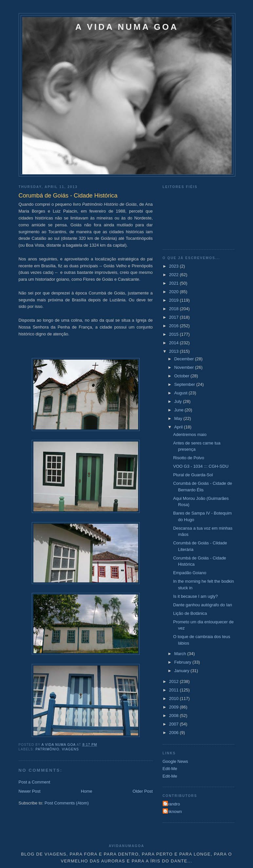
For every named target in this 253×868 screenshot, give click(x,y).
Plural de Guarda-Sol (193, 475)
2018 (175, 309)
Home (87, 791)
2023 (175, 266)
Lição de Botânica (190, 613)
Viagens (70, 749)
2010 (175, 698)
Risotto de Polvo (189, 458)
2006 (175, 733)
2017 (175, 317)
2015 (175, 334)
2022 (175, 275)
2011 (175, 690)
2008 (175, 716)
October (182, 376)
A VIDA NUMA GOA (127, 27)
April (179, 427)
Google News (175, 761)
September (185, 384)
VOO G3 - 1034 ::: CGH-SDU (201, 466)
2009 (175, 707)
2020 (175, 292)
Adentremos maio (190, 434)
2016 (175, 326)
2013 (175, 351)
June (179, 410)
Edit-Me (170, 769)
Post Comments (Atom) (67, 803)
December (185, 359)
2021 (175, 283)
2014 (175, 343)
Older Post (143, 791)
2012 (175, 681)
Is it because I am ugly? (196, 596)
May (179, 418)
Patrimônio (48, 749)
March (181, 654)
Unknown (173, 811)
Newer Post (30, 791)
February (183, 662)
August (181, 393)
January (182, 671)
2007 (175, 724)
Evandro (172, 804)
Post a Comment (35, 782)
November (185, 367)
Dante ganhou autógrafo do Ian (203, 605)
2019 (175, 300)
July (179, 401)
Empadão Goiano (190, 573)
